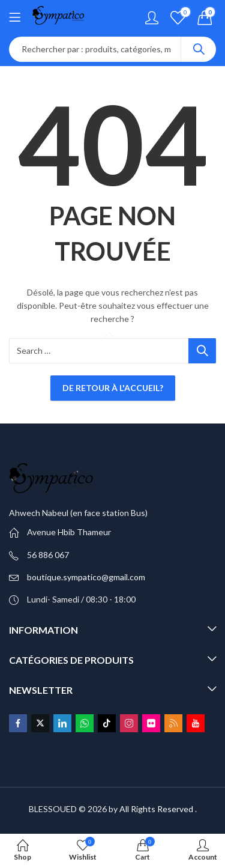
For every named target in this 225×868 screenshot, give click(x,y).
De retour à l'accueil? (113, 388)
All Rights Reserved (156, 809)
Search (199, 49)
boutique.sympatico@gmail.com (86, 577)
